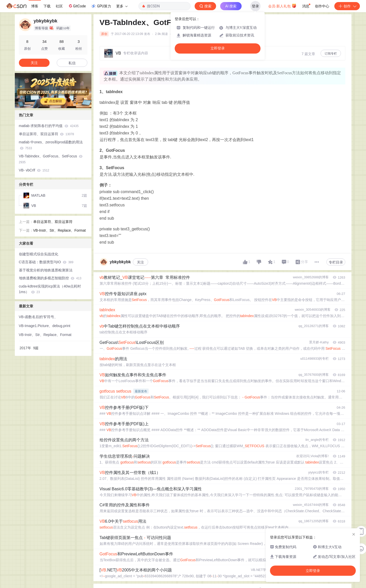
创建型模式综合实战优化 (39, 254)
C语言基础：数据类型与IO (46, 262)
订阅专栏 (331, 54)
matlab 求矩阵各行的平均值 (49, 126)
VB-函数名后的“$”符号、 (38, 317)
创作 (347, 6)
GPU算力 (101, 6)
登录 (255, 6)
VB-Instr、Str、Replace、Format (60, 230)
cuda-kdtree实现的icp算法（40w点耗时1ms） (50, 289)
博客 (35, 6)
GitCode (77, 6)
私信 (72, 63)
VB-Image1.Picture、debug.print (45, 326)
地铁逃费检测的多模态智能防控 (50, 278)
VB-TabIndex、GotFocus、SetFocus (51, 159)
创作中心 (322, 6)
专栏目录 (336, 262)
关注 (140, 262)
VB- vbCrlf (34, 170)
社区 (59, 6)
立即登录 (218, 48)
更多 (122, 6)
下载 (47, 6)
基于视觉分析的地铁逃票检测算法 (46, 270)
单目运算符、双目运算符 (46, 134)
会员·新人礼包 (282, 6)
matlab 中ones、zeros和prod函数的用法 (51, 145)
